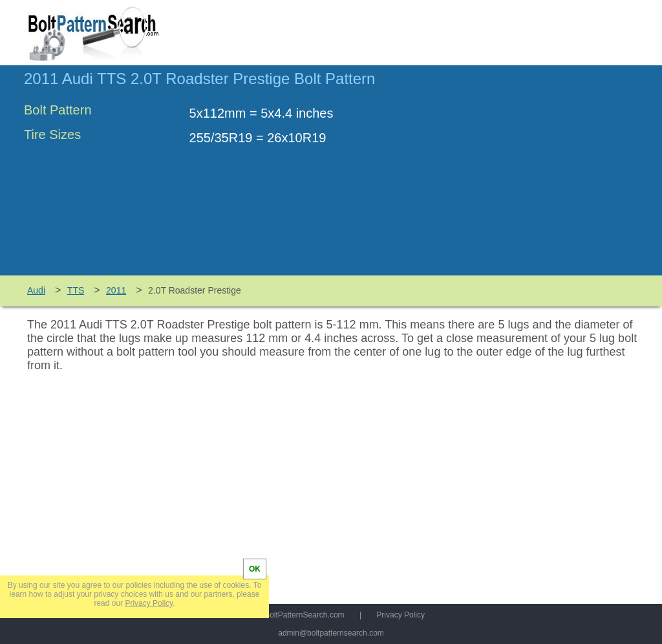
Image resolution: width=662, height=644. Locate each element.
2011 (116, 290)
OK (255, 569)
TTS (76, 290)
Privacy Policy (400, 615)
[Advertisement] (529, 177)
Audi (36, 290)
